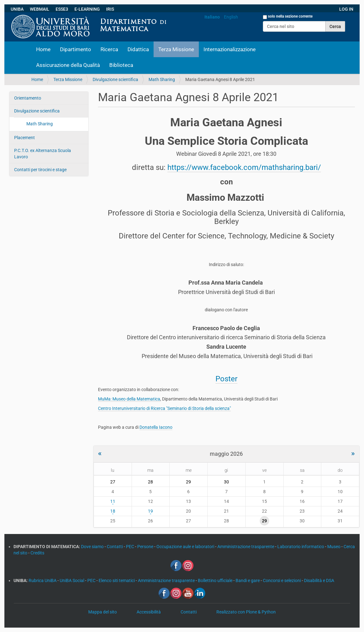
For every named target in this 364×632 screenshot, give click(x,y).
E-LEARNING (87, 9)
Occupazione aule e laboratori (186, 547)
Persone (146, 547)
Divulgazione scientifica (115, 79)
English (231, 17)
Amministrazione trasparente (246, 547)
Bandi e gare (248, 580)
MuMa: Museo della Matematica (129, 399)
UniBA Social (72, 580)
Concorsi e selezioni (282, 580)
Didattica (138, 49)
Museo (334, 547)
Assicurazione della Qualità (68, 65)
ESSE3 (62, 9)
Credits (37, 553)
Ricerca (109, 49)
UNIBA (17, 9)
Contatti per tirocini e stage (40, 170)
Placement (24, 138)
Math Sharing (162, 79)
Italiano (212, 17)
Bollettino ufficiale (216, 580)
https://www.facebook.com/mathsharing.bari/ (244, 167)
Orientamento (28, 98)
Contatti (115, 547)
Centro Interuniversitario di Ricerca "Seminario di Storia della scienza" (164, 408)
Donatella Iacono (156, 427)
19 (150, 511)
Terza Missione (176, 49)
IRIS (110, 9)
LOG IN (346, 9)
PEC (130, 547)
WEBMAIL (40, 9)
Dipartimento (76, 49)
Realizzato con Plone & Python (246, 612)
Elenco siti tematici (117, 580)
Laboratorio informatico (301, 547)
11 (113, 501)
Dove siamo (93, 547)
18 (113, 511)
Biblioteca (121, 65)
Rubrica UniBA (43, 580)
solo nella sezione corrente (290, 16)
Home (43, 49)
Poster (226, 379)
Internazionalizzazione (230, 49)
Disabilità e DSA (319, 580)
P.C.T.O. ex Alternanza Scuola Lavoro (43, 154)
